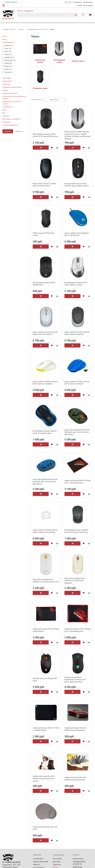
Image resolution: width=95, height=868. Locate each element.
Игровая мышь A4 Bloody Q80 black (45, 649)
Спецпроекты (39, 837)
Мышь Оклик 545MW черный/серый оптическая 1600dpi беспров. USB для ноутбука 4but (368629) (77, 105)
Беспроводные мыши (54, 58)
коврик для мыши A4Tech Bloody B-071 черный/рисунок (78, 451)
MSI (74, 853)
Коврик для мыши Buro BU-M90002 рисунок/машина (76, 699)
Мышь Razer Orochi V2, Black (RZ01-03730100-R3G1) (44, 154)
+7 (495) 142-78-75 (10, 2)
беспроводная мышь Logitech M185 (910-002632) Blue (45, 402)
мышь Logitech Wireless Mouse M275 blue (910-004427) (77, 352)
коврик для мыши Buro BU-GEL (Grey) (45, 798)
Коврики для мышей (38, 58)
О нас (68, 2)
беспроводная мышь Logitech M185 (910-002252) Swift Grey (76, 501)
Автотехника (78, 845)
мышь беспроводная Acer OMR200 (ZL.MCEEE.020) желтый (46, 550)
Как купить (57, 828)
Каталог (76, 824)
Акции (55, 837)
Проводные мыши (85, 58)
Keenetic (76, 856)
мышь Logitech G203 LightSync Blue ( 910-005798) (77, 204)
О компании (38, 828)
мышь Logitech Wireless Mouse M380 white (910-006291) (45, 303)
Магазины (77, 2)
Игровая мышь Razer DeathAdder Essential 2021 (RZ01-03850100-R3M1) (75, 649)
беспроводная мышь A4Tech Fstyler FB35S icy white (76, 253)
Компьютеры (78, 828)
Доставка (88, 2)
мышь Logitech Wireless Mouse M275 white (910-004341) (45, 352)
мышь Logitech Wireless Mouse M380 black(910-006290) (77, 303)
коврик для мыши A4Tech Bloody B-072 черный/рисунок (78, 600)
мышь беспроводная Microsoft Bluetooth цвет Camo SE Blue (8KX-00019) (45, 451)
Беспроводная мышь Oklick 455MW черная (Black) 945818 (77, 154)
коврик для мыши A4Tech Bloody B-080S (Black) (46, 600)
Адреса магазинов (41, 831)
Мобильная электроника (78, 838)
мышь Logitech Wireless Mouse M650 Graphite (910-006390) (45, 501)
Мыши (35, 36)
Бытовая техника (80, 842)
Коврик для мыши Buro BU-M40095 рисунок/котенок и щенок (44, 748)
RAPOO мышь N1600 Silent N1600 (43, 204)
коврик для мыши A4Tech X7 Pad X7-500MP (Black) (46, 699)
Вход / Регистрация (84, 5)
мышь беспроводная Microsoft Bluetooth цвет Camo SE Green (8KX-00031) (77, 402)
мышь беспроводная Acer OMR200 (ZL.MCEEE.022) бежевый (75, 550)
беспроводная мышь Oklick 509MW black (44, 253)
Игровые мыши (70, 58)
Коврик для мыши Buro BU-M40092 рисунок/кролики (76, 748)
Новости (36, 834)
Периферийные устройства (79, 832)
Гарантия (57, 834)
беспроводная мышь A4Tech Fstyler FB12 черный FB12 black (45, 105)
